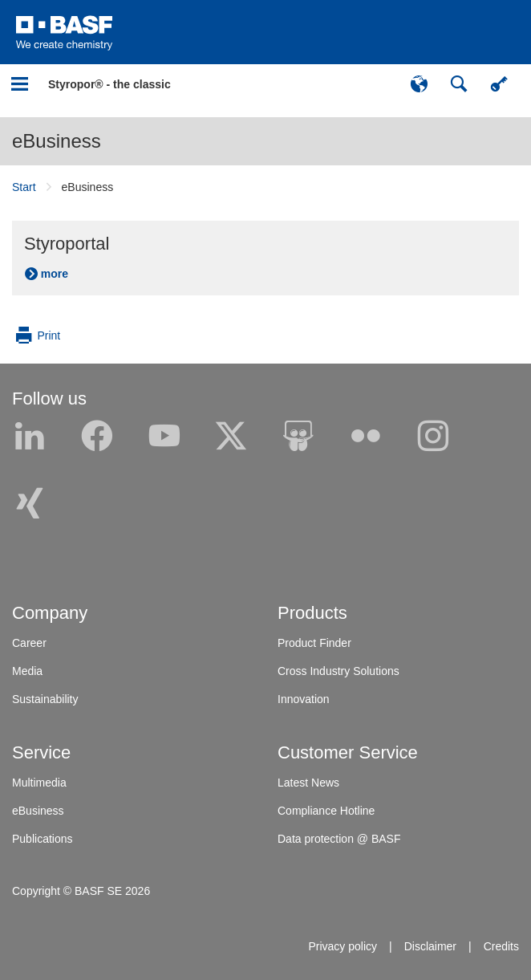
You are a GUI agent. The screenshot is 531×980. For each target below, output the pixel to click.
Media (27, 671)
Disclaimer (430, 946)
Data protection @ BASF (339, 839)
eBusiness (57, 141)
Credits (501, 946)
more (55, 274)
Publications (43, 839)
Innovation (304, 699)
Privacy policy (343, 946)
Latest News (308, 783)
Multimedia (39, 783)
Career (29, 643)
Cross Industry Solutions (338, 671)
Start (24, 187)
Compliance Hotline (326, 811)
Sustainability (45, 699)
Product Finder (314, 643)
